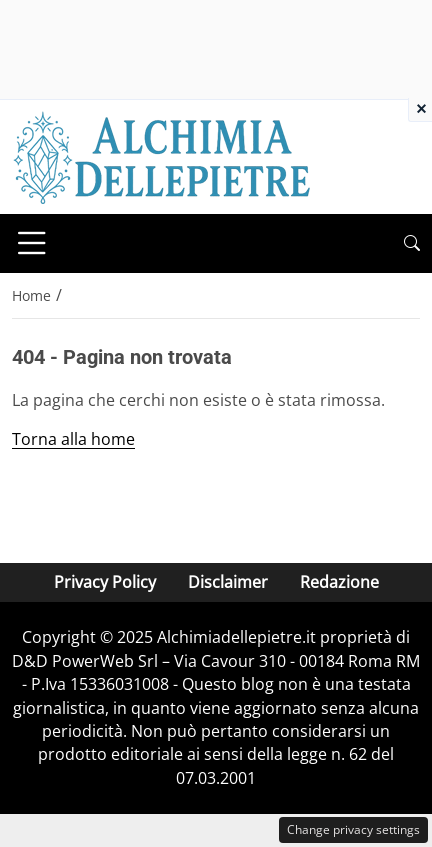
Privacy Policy (105, 582)
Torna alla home (73, 439)
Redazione (339, 582)
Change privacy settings (353, 829)
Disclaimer (228, 582)
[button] (412, 243)
